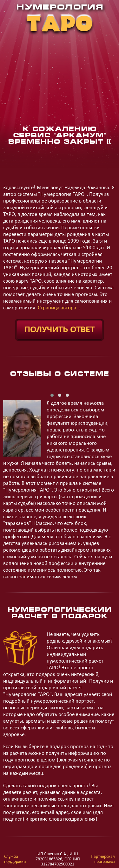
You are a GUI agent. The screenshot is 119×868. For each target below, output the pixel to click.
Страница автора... (59, 308)
